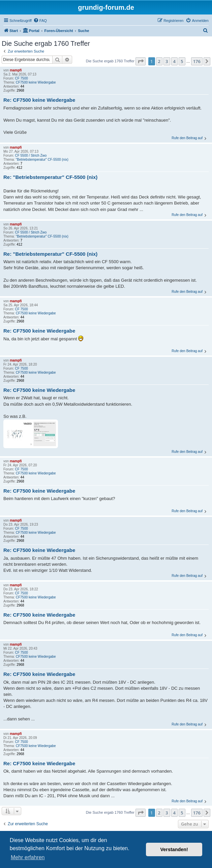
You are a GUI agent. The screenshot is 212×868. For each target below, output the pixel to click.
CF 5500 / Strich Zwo (31, 156)
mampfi (16, 70)
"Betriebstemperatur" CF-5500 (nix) (42, 160)
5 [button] (182, 61)
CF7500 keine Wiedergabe (36, 82)
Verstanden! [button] (174, 849)
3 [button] (167, 61)
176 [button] (197, 61)
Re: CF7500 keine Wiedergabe (39, 100)
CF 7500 (21, 78)
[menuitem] (40, 21)
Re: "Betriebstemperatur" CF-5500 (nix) (50, 177)
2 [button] (159, 61)
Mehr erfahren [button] (28, 857)
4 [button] (174, 61)
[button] (141, 61)
